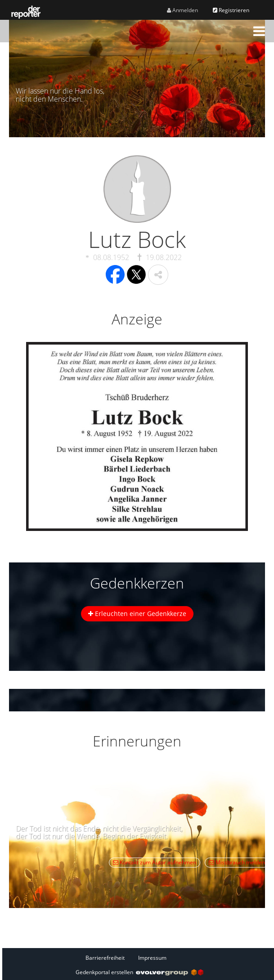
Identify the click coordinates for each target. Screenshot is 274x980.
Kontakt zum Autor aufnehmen (155, 862)
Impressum (152, 958)
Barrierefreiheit (105, 958)
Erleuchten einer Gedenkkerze (137, 614)
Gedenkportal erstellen (139, 972)
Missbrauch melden (237, 862)
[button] (259, 31)
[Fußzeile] (139, 958)
